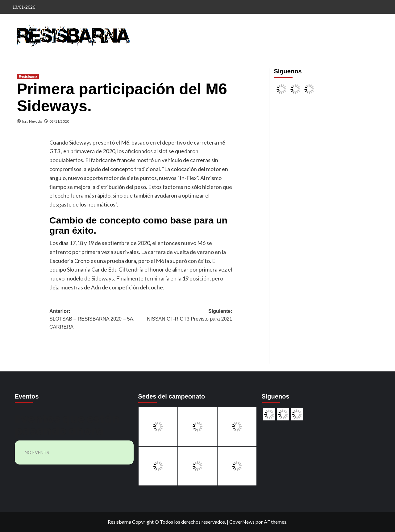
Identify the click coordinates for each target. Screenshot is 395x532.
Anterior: (95, 320)
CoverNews (242, 522)
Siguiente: (186, 316)
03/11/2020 (59, 121)
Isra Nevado (32, 121)
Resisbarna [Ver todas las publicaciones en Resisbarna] (28, 76)
